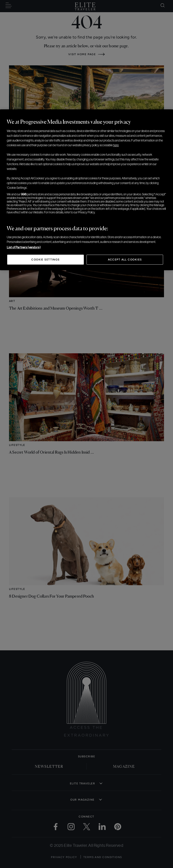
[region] (86, 190)
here (116, 145)
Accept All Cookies (125, 260)
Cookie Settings (46, 260)
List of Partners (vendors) (24, 247)
